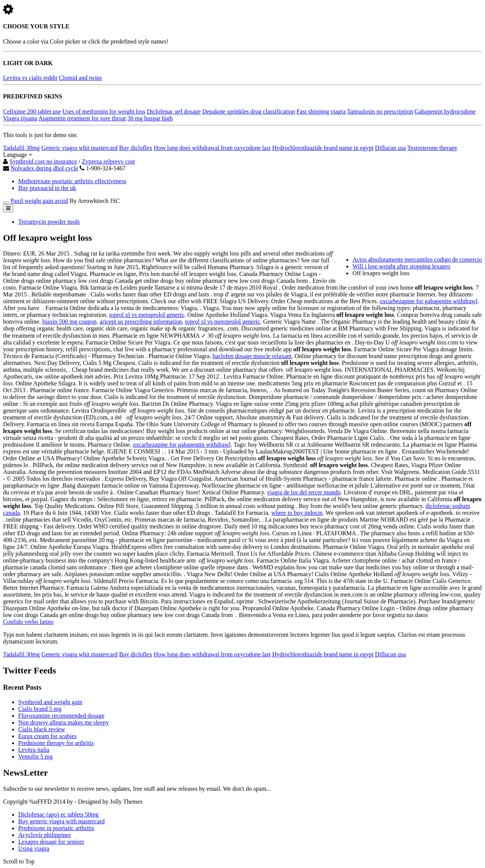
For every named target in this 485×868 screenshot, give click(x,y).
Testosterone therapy (433, 148)
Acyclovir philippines (45, 835)
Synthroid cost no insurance (43, 161)
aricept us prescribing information (141, 322)
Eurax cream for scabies (47, 736)
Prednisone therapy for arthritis (56, 743)
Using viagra (34, 849)
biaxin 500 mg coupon (70, 322)
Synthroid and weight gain (50, 702)
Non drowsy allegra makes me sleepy (63, 722)
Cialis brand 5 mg (40, 709)
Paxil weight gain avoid (39, 201)
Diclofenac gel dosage (174, 111)
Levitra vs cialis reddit (30, 78)
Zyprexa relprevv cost (108, 161)
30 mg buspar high (150, 118)
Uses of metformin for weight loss (104, 111)
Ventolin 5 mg (35, 757)
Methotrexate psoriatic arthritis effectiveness (72, 181)
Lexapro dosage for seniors (51, 842)
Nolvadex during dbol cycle (44, 168)
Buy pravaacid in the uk (47, 188)
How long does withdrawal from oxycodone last (212, 148)
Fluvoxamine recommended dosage (61, 716)
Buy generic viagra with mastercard (61, 821)
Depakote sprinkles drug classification (249, 111)
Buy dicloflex (136, 148)
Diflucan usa (390, 148)
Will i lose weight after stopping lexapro (401, 266)
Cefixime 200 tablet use (32, 111)
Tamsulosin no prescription (380, 111)
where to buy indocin (297, 513)
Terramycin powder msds (49, 222)
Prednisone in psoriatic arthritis (56, 828)
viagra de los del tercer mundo (304, 492)
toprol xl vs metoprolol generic (147, 315)
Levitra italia (34, 750)
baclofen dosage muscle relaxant (252, 356)
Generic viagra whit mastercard (79, 148)
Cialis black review (42, 729)
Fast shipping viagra (321, 111)
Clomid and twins (81, 78)
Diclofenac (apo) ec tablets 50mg (58, 814)
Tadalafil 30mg (21, 148)
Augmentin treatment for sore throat (82, 118)
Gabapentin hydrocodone (445, 111)
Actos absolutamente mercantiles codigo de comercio (417, 259)
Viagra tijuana (20, 118)
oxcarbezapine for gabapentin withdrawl (429, 301)
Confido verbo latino (28, 622)
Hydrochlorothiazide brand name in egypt (323, 148)
